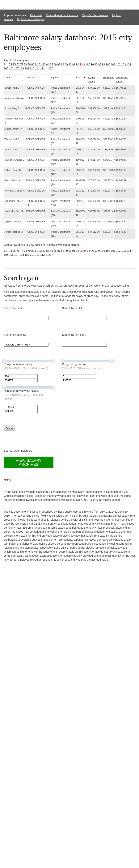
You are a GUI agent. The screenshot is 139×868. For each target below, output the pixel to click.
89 (66, 64)
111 (37, 68)
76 (18, 64)
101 (113, 64)
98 (100, 64)
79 (29, 64)
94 (85, 64)
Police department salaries (62, 15)
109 (27, 68)
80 (33, 64)
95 (89, 64)
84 (48, 64)
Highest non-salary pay (31, 19)
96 (92, 64)
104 (129, 64)
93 (81, 64)
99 (103, 64)
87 (59, 64)
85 (51, 64)
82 (40, 64)
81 (37, 64)
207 (51, 68)
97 (96, 64)
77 (22, 64)
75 (14, 64)
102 (118, 64)
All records (36, 15)
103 (123, 64)
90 (70, 64)
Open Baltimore (23, 451)
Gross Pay (109, 78)
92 (78, 64)
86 (55, 64)
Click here (100, 286)
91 (74, 64)
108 (22, 68)
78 (25, 64)
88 (63, 64)
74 (11, 64)
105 (6, 68)
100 (108, 64)
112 (42, 68)
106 (11, 68)
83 (44, 64)
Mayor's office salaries (95, 15)
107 (17, 68)
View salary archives (29, 462)
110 (32, 68)
